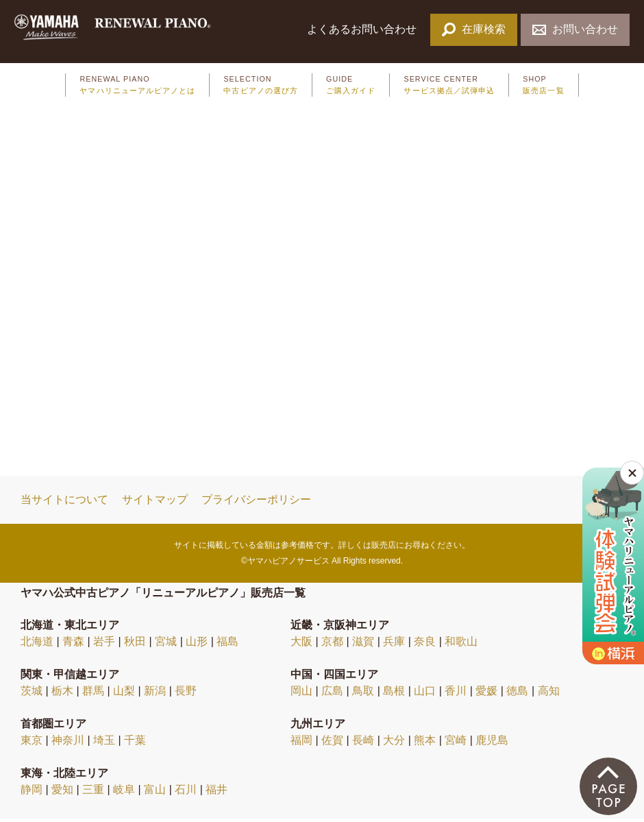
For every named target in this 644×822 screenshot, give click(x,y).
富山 (155, 793)
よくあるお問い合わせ (363, 29)
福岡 (301, 744)
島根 (394, 694)
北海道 (37, 645)
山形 (197, 645)
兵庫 (394, 645)
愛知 (62, 793)
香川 (456, 694)
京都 (332, 645)
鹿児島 (492, 744)
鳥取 (363, 694)
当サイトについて (64, 503)
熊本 (425, 744)
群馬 (93, 694)
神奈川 (68, 744)
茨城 (32, 694)
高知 (549, 694)
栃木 (62, 694)
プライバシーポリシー (256, 503)
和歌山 (461, 645)
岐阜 (124, 793)
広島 (332, 694)
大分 (394, 744)
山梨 (124, 694)
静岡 (32, 793)
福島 (227, 645)
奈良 (425, 645)
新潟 (155, 694)
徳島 (517, 694)
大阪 (301, 645)
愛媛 (486, 694)
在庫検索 (474, 29)
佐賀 (332, 744)
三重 (93, 793)
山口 (425, 694)
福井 (216, 793)
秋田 (135, 645)
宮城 (166, 645)
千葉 (135, 744)
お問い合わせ (575, 29)
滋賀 (363, 645)
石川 (186, 793)
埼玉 (104, 744)
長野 (186, 694)
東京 (32, 744)
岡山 (301, 694)
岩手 (104, 645)
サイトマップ (155, 503)
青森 (73, 645)
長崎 (363, 744)
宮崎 (456, 744)
